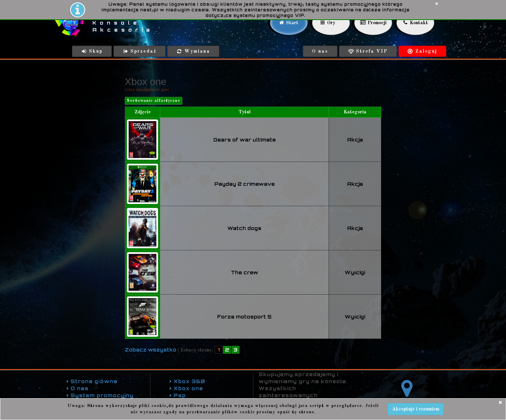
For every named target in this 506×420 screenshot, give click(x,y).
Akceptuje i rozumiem (416, 409)
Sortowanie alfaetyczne (154, 101)
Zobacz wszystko (151, 350)
